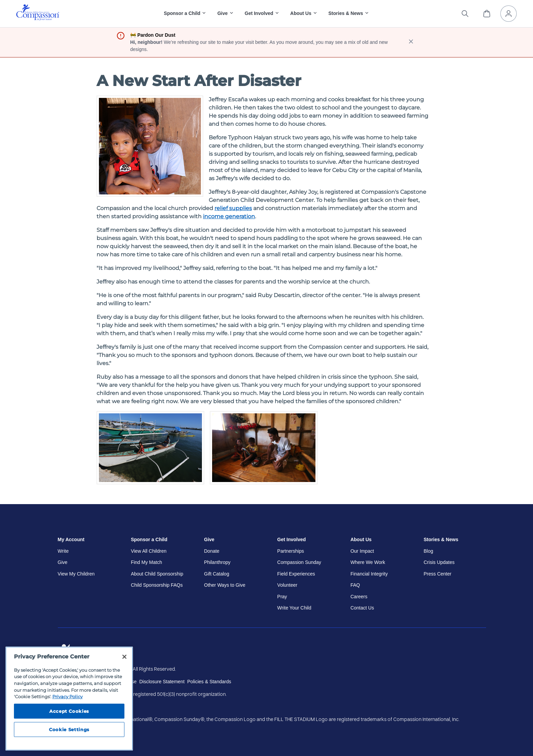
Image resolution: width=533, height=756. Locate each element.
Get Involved (292, 539)
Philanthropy (217, 562)
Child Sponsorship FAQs (157, 585)
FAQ (355, 585)
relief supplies (233, 208)
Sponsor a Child (149, 539)
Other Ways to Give (225, 585)
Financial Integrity (369, 574)
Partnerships (291, 551)
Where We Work (368, 562)
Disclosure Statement (162, 682)
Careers (359, 597)
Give (63, 562)
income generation (229, 216)
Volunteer (287, 585)
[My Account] (509, 14)
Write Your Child (294, 608)
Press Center (437, 574)
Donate (212, 551)
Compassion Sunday (299, 562)
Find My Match (147, 562)
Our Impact (362, 551)
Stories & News (441, 539)
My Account (71, 539)
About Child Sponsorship (157, 574)
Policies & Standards (209, 682)
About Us (361, 539)
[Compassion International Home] (38, 19)
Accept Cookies (69, 711)
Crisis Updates (439, 562)
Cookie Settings (69, 729)
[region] (69, 699)
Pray (282, 597)
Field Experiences (296, 574)
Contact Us (362, 608)
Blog (428, 551)
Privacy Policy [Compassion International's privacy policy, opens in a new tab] (67, 697)
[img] (38, 13)
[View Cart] (487, 14)
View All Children (149, 551)
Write (63, 551)
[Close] (124, 657)
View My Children (76, 574)
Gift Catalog (217, 574)
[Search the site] (465, 14)
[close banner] (411, 42)
